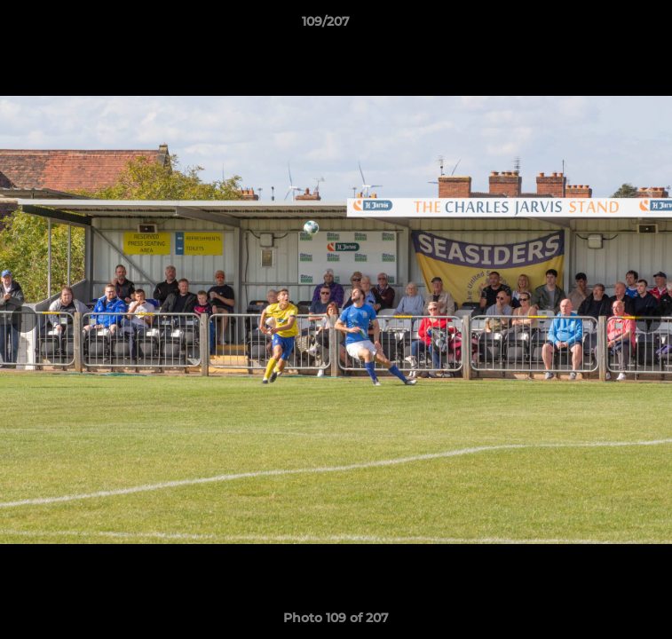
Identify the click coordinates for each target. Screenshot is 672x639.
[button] (608, 26)
